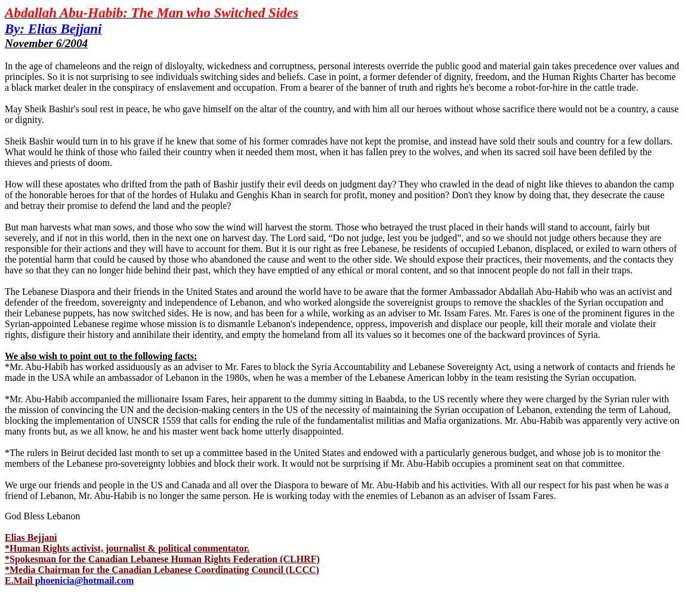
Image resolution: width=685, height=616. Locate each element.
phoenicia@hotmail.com (85, 580)
